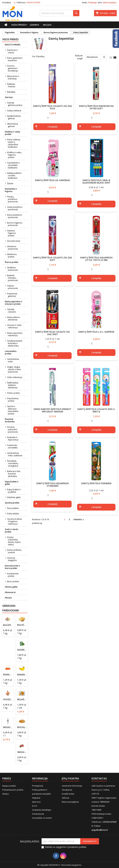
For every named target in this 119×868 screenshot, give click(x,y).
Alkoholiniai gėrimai (13, 125)
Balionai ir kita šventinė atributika (14, 474)
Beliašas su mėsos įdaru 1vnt (22, 699)
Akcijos (47, 25)
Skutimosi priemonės (13, 248)
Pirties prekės (14, 393)
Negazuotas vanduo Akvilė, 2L (8, 727)
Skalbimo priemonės (13, 269)
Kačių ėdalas (13, 513)
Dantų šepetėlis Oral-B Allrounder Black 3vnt (96, 181)
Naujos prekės (9, 786)
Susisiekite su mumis (42, 818)
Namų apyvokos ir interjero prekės (14, 303)
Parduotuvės (38, 814)
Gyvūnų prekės (12, 503)
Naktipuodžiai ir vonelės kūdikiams (14, 175)
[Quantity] (48, 118)
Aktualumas (96, 57)
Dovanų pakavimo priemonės (13, 429)
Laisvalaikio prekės (11, 352)
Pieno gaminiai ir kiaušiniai (15, 59)
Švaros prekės (12, 262)
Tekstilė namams (12, 311)
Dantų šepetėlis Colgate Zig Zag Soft (53, 259)
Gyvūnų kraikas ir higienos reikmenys (15, 521)
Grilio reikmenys (15, 377)
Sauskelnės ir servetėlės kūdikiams (13, 165)
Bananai (22, 675)
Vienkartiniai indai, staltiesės (15, 454)
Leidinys (34, 25)
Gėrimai (9, 97)
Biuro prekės (13, 581)
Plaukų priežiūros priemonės (13, 199)
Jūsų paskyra (70, 778)
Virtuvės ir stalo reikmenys (14, 326)
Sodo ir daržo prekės (11, 530)
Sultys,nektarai (14, 111)
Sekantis (79, 520)
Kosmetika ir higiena (11, 190)
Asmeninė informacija (72, 786)
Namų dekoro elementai (14, 318)
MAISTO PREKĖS (13, 45)
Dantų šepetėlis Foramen (96, 483)
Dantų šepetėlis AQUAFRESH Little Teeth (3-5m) (96, 259)
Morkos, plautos (8, 675)
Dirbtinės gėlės (14, 497)
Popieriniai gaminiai (12, 295)
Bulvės (7, 625)
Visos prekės (19, 25)
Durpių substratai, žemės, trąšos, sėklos (14, 541)
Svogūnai (8, 699)
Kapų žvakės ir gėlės (12, 483)
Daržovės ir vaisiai (12, 51)
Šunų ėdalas (13, 508)
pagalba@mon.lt (100, 830)
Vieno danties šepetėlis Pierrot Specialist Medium (52, 410)
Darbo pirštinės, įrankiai (14, 551)
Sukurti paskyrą (109, 3)
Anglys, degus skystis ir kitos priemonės (14, 369)
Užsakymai (67, 790)
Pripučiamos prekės (13, 400)
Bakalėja (11, 92)
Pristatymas (38, 786)
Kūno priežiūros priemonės (15, 216)
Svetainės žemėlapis (42, 810)
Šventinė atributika (10, 420)
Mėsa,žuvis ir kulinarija (13, 77)
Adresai (65, 798)
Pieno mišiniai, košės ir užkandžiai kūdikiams (14, 143)
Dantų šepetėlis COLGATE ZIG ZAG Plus (53, 107)
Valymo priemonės (13, 287)
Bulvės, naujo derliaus (22, 625)
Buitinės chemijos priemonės (13, 278)
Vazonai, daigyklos (12, 559)
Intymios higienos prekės (12, 233)
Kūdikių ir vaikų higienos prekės (14, 155)
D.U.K (35, 806)
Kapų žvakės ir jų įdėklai (14, 491)
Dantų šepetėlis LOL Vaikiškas (52, 180)
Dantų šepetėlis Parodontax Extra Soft (96, 107)
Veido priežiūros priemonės (15, 208)
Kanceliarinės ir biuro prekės (12, 567)
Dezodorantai (14, 241)
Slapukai (36, 798)
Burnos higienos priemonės (15, 224)
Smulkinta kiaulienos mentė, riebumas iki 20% (22, 752)
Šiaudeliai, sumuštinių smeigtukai (13, 463)
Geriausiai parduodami (11, 608)
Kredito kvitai (68, 794)
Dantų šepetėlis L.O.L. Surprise (96, 332)
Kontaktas (7, 3)
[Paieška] (59, 13)
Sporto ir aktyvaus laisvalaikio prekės (13, 410)
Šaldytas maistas (11, 85)
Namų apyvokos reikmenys (15, 334)
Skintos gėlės (11, 587)
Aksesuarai (10, 592)
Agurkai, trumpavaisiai (22, 650)
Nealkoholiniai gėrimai (14, 117)
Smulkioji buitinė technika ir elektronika (15, 343)
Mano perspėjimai (70, 802)
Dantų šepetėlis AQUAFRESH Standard (53, 485)
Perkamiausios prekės (13, 790)
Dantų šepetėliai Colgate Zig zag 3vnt (52, 333)
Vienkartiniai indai (13, 360)
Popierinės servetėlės (12, 446)
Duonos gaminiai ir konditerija (13, 68)
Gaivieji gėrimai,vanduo (15, 104)
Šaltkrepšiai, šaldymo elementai (13, 385)
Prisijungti (92, 3)
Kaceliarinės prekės (13, 575)
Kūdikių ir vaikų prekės (12, 133)
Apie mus (36, 802)
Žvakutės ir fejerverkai (13, 438)
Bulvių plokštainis (22, 727)
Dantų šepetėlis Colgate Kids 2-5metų (96, 410)
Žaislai (10, 183)
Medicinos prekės (12, 255)
